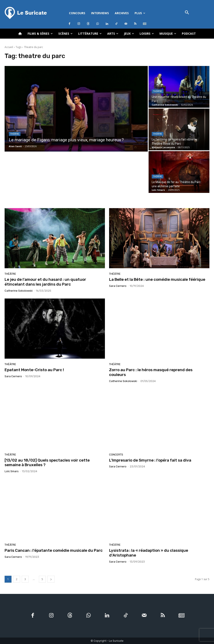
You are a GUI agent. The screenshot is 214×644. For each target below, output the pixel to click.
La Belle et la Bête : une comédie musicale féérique (158, 279)
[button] (187, 13)
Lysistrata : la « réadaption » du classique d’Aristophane (149, 553)
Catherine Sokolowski (19, 291)
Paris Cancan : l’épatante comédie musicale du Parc (54, 550)
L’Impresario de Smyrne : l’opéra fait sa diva (150, 460)
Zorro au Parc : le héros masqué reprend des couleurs (151, 372)
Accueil (9, 47)
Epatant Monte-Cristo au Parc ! (34, 370)
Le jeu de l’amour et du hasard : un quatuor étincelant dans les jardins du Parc (45, 282)
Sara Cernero (118, 286)
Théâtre (15, 134)
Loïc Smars (12, 471)
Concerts (116, 455)
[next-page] (51, 579)
